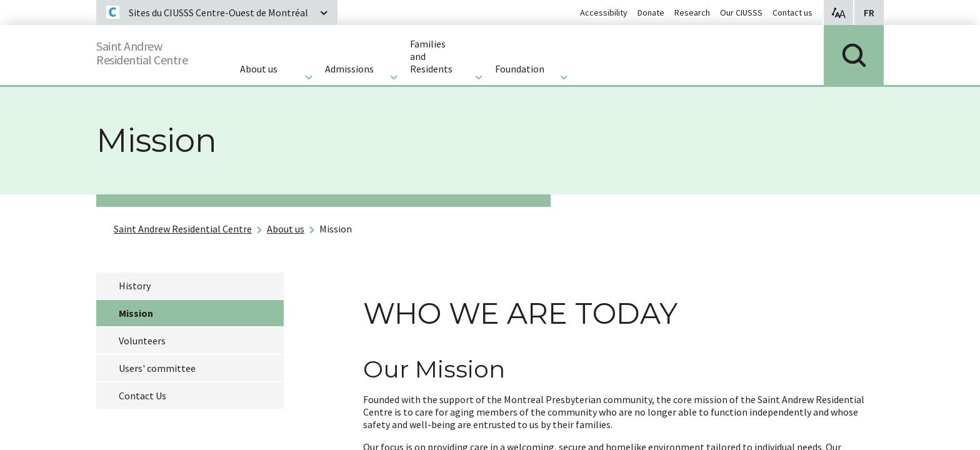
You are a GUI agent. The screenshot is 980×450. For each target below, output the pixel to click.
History (135, 286)
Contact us (792, 12)
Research (692, 12)
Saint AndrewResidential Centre (154, 50)
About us (286, 229)
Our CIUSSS (741, 12)
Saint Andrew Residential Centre (183, 229)
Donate (651, 12)
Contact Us (142, 396)
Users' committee (157, 368)
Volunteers (142, 341)
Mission (336, 229)
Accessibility (604, 12)
